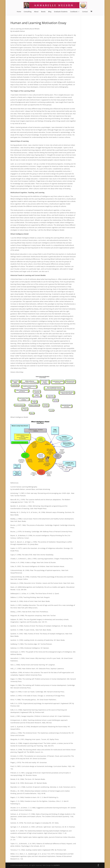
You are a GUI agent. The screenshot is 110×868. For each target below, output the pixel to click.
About (36, 12)
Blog (50, 12)
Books (43, 12)
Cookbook (74, 12)
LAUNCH (57, 865)
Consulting (28, 12)
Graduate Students (61, 12)
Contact (85, 12)
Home (19, 12)
